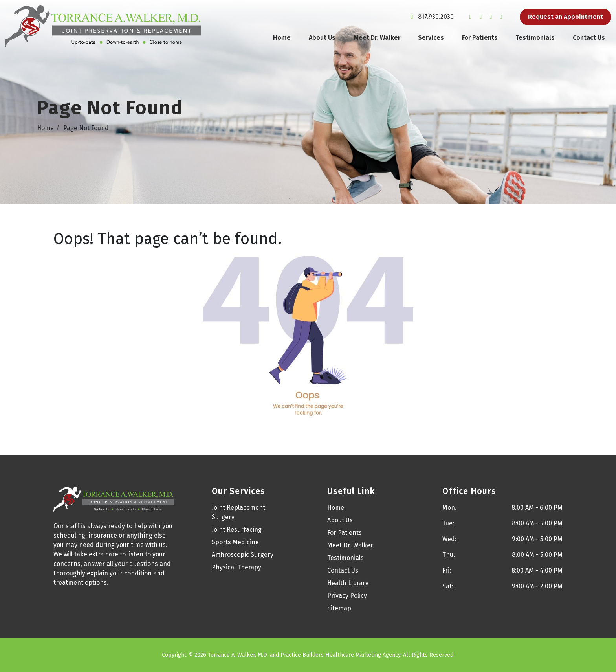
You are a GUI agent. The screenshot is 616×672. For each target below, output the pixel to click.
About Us (322, 38)
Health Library (348, 583)
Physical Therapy (236, 567)
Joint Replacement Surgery (238, 512)
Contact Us (589, 38)
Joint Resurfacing (237, 530)
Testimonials (535, 38)
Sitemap (339, 608)
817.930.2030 (431, 17)
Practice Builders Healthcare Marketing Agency (340, 655)
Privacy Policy (347, 596)
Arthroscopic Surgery (243, 555)
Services (431, 38)
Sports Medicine (235, 542)
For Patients (480, 38)
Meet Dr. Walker (377, 38)
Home (282, 38)
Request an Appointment (566, 17)
